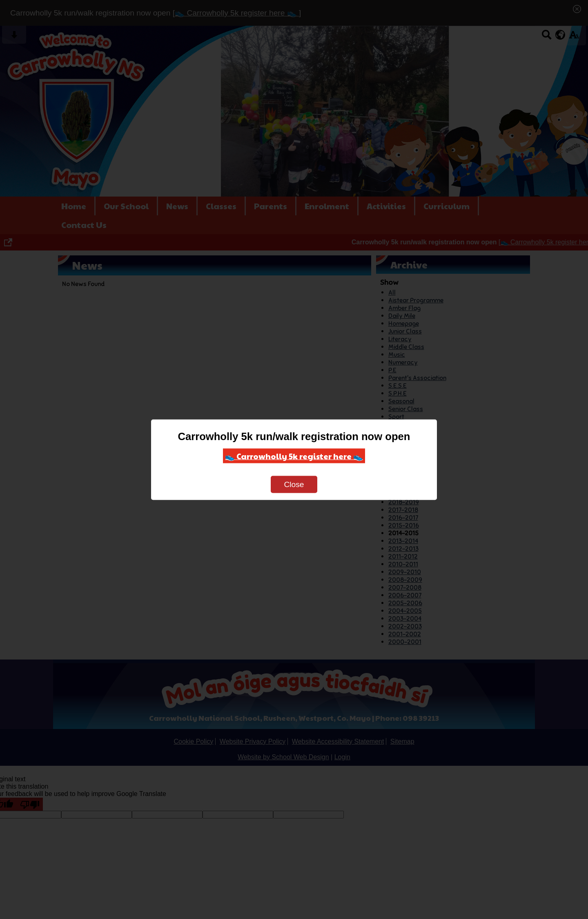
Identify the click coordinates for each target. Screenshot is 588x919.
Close (294, 484)
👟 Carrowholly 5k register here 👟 (294, 456)
